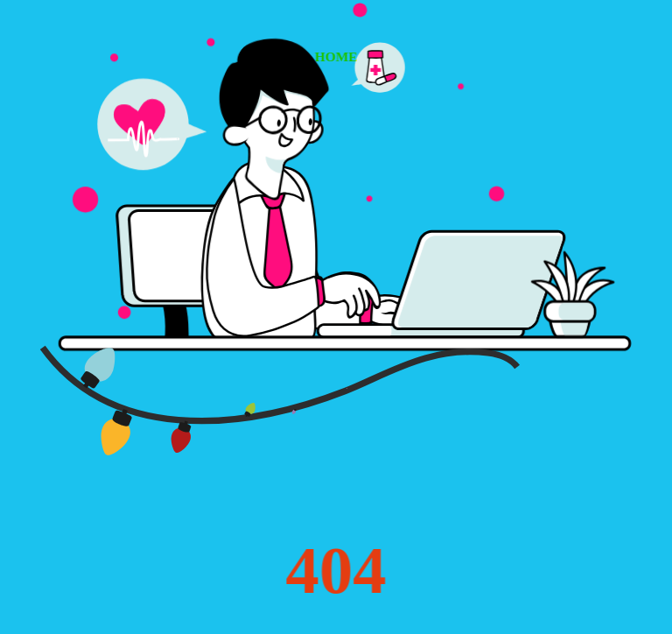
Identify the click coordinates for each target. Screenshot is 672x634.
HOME (336, 56)
